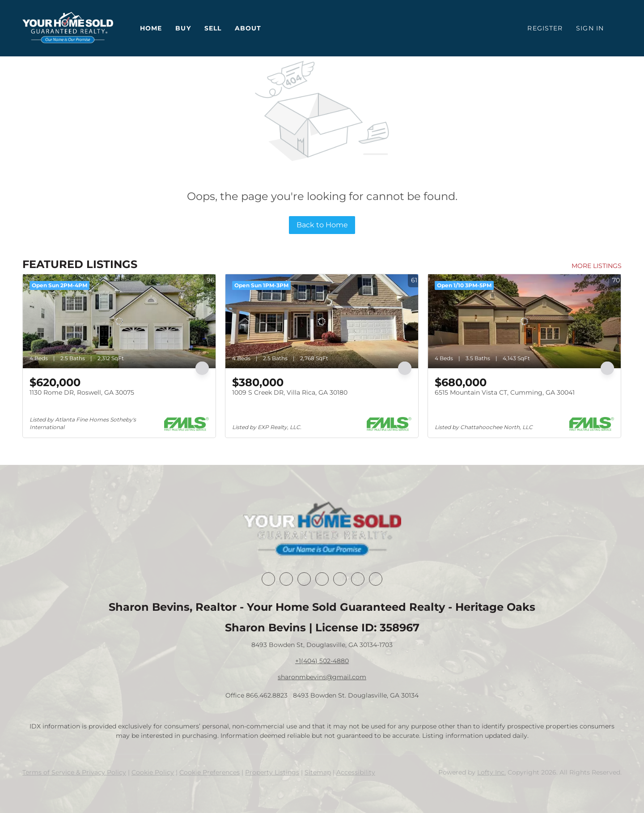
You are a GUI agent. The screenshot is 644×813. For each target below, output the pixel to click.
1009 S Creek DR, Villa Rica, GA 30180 (290, 392)
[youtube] (358, 579)
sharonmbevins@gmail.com (322, 677)
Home (151, 28)
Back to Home (322, 225)
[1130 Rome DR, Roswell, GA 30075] (119, 321)
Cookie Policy (153, 772)
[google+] (376, 579)
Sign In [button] (590, 28)
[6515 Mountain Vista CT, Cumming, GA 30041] (524, 321)
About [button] (248, 28)
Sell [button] (213, 28)
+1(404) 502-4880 (322, 661)
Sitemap (318, 772)
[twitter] (304, 579)
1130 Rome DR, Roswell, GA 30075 (82, 392)
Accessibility (356, 772)
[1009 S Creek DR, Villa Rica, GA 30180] (322, 321)
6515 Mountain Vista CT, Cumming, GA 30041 (505, 392)
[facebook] (268, 579)
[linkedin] (286, 579)
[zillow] (322, 579)
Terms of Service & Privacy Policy (74, 772)
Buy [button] (183, 28)
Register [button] (545, 28)
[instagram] (340, 579)
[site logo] (322, 530)
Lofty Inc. (491, 772)
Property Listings (272, 772)
